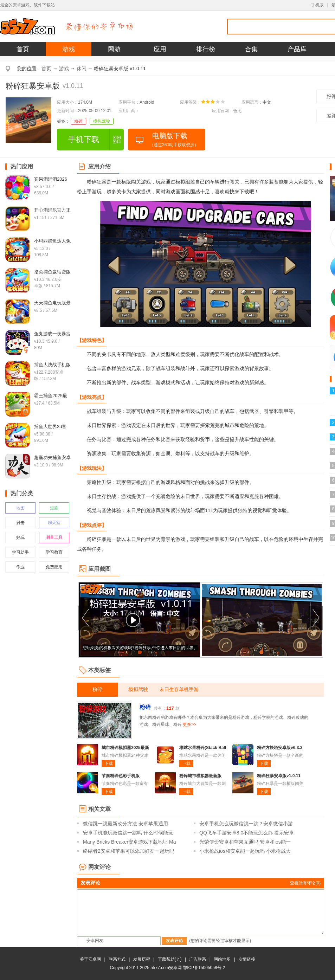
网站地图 (222, 959)
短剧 (54, 508)
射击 (20, 523)
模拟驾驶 (102, 121)
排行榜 (206, 49)
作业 (20, 567)
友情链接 (247, 959)
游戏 (69, 49)
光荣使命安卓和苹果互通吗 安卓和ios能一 (245, 842)
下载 (109, 763)
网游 (114, 49)
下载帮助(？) (170, 959)
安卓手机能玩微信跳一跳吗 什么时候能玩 (128, 833)
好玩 (20, 537)
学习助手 (20, 552)
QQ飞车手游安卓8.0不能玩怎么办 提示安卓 (247, 833)
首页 (23, 49)
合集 (251, 49)
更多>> (189, 724)
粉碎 (78, 121)
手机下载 (84, 139)
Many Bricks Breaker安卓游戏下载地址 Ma (129, 842)
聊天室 (54, 523)
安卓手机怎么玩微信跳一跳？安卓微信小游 (246, 824)
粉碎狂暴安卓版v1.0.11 (279, 776)
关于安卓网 (90, 959)
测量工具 (54, 537)
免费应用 (54, 567)
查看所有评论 (305, 883)
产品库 (297, 49)
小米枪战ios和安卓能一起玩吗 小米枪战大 (245, 851)
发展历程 (142, 959)
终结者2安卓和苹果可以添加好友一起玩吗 (129, 851)
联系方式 (117, 959)
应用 (160, 49)
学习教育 (54, 552)
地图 (20, 508)
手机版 (317, 5)
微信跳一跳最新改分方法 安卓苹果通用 (125, 824)
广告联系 (198, 959)
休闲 (82, 69)
